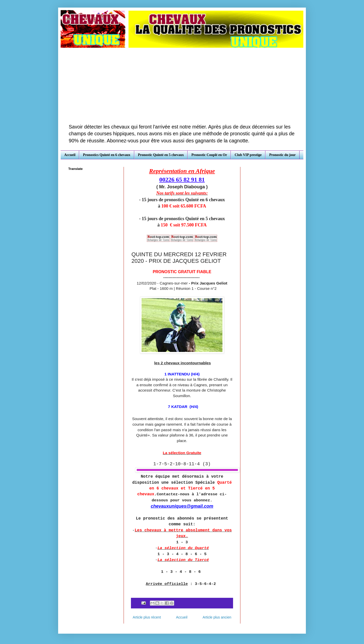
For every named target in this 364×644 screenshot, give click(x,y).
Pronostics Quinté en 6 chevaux (107, 155)
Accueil (70, 155)
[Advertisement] (182, 86)
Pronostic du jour (282, 155)
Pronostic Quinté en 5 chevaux (161, 155)
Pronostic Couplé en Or (209, 155)
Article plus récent (147, 617)
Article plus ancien (217, 617)
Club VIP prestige (248, 155)
